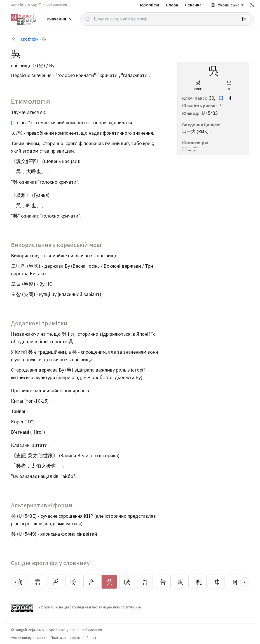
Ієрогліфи (150, 5)
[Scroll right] (245, 582)
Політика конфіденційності (74, 638)
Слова (172, 5)
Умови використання (29, 638)
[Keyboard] (245, 19)
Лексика (193, 5)
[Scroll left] (15, 582)
